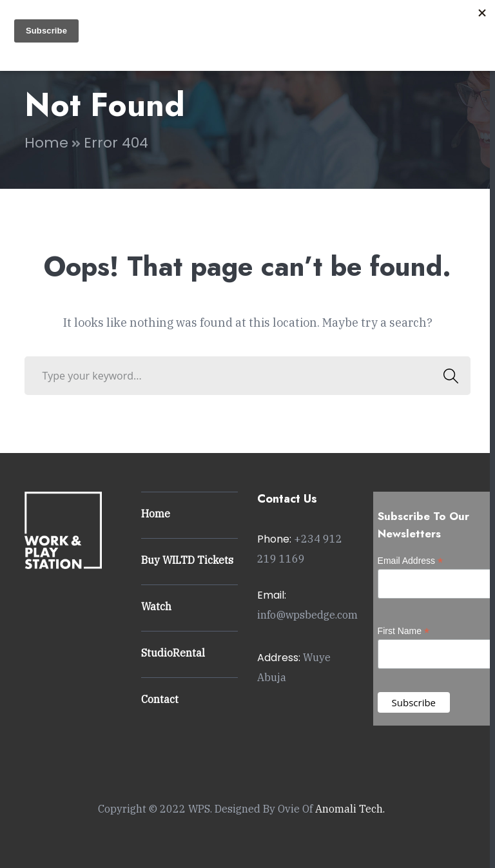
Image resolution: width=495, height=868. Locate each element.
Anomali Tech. (350, 809)
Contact (160, 699)
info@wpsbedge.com (307, 615)
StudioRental (173, 653)
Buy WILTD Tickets (187, 560)
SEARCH (448, 376)
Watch (156, 606)
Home (46, 143)
